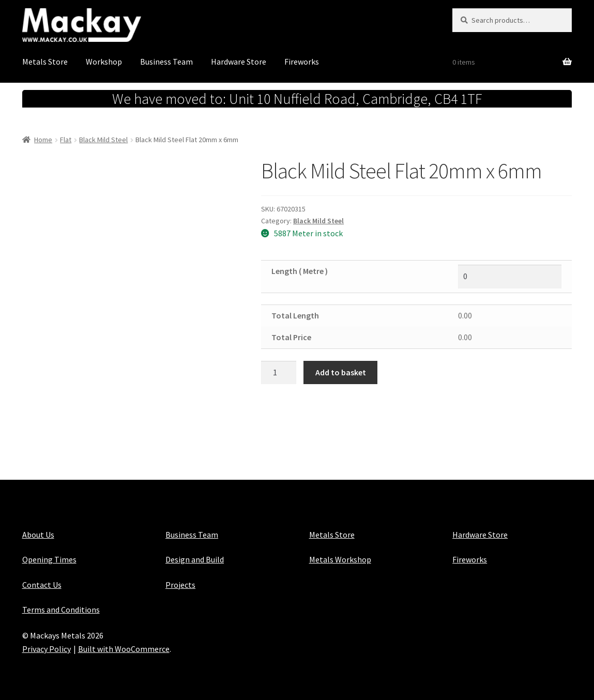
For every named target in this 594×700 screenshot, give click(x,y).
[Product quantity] (279, 373)
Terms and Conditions (61, 610)
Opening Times (49, 559)
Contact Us (42, 585)
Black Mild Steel (103, 140)
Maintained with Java (60, 662)
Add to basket (341, 372)
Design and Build (195, 559)
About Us (38, 535)
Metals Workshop (340, 559)
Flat (66, 140)
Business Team (166, 62)
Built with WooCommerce (124, 649)
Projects (180, 585)
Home (43, 140)
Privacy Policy (47, 649)
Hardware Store (239, 62)
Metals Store (45, 62)
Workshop (104, 62)
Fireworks (302, 62)
